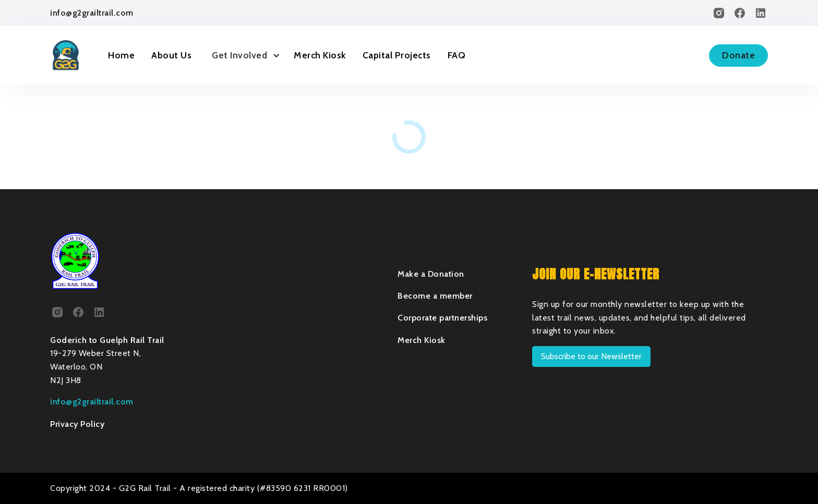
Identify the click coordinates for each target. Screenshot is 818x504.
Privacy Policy (77, 424)
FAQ (457, 55)
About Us (171, 55)
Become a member (435, 296)
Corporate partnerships (442, 318)
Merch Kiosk (320, 55)
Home (121, 55)
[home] (66, 55)
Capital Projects (397, 55)
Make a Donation (431, 274)
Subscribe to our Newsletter (591, 356)
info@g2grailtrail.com (92, 13)
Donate (738, 55)
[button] (243, 56)
